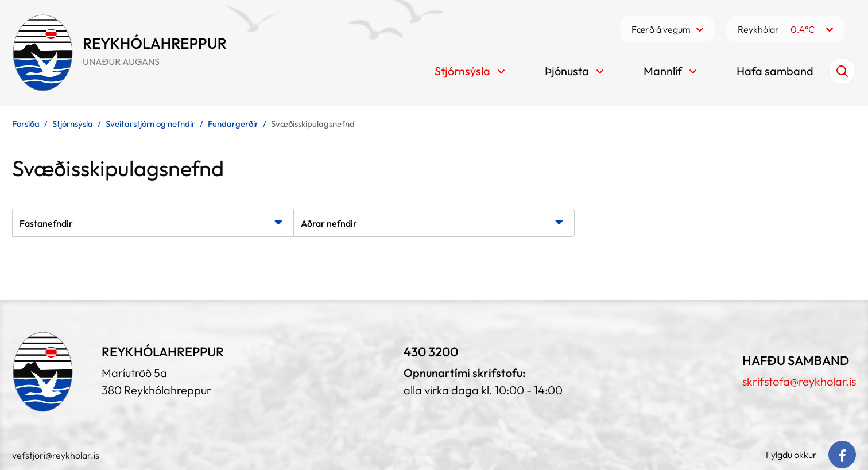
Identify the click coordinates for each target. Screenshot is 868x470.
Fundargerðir (233, 124)
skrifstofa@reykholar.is (799, 381)
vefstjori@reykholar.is (56, 455)
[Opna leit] (842, 71)
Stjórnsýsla (73, 124)
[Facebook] (842, 455)
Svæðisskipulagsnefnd (313, 124)
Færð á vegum (661, 29)
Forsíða (26, 124)
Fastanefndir (46, 223)
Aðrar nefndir (329, 223)
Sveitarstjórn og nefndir (150, 124)
